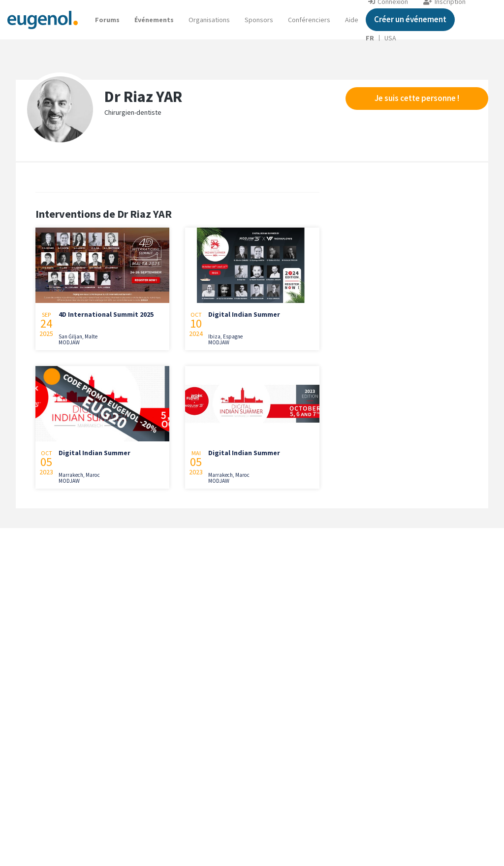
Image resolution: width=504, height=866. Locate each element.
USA (390, 38)
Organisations (209, 20)
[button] (352, 20)
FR (370, 38)
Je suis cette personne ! (417, 98)
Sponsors (259, 20)
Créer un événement (410, 19)
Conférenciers (309, 20)
